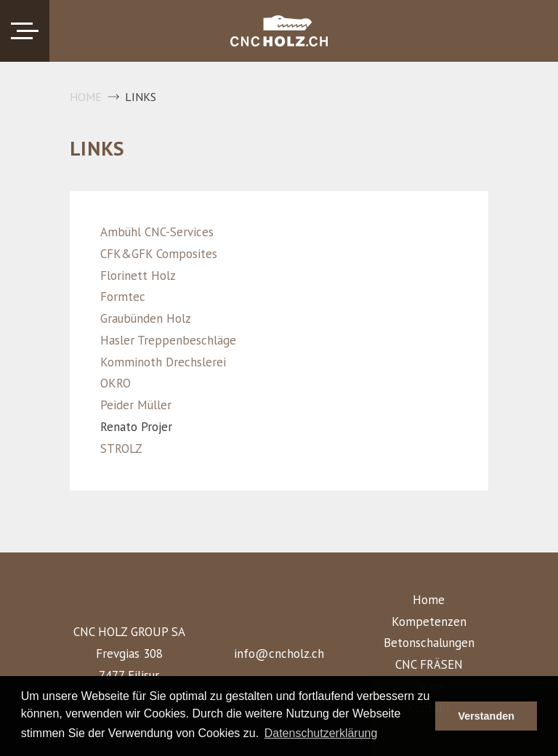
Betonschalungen (429, 643)
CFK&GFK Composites (159, 254)
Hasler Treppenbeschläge (168, 340)
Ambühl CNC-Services (157, 232)
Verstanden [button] (486, 716)
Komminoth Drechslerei (163, 362)
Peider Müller (136, 405)
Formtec (123, 297)
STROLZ (121, 449)
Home (86, 97)
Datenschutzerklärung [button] (321, 733)
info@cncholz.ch (279, 654)
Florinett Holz (138, 276)
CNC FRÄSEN (429, 664)
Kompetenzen (429, 622)
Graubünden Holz (146, 318)
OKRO (116, 383)
